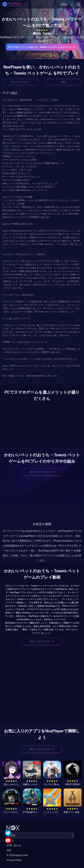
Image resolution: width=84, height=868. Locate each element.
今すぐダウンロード (21, 82)
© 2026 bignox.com (17, 855)
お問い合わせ (14, 845)
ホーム (10, 840)
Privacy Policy (14, 860)
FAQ (9, 850)
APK (63, 82)
